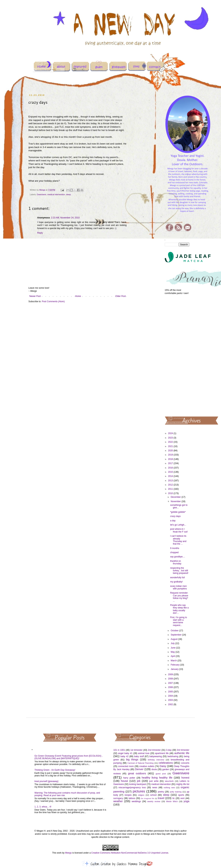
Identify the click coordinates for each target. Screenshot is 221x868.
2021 (171, 446)
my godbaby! (176, 582)
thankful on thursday (176, 562)
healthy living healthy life (157, 778)
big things (132, 760)
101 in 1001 (119, 750)
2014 (171, 476)
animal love (144, 753)
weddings (136, 801)
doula (154, 769)
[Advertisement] (177, 355)
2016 (171, 468)
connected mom (126, 766)
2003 (171, 700)
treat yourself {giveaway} (46, 781)
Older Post (120, 296)
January (175, 669)
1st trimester (136, 750)
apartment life (162, 753)
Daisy (163, 766)
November (176, 501)
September (176, 635)
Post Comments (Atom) (53, 301)
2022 (171, 442)
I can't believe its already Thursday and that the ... (178, 540)
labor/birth (169, 781)
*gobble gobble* (178, 512)
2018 (171, 459)
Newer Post (35, 296)
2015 (171, 472)
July (173, 643)
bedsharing (173, 756)
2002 (171, 704)
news (155, 788)
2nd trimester (154, 750)
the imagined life (148, 798)
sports (181, 795)
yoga (186, 801)
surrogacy (118, 798)
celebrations (166, 763)
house (124, 781)
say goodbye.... (177, 557)
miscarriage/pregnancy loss (132, 788)
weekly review (154, 801)
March (174, 661)
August (174, 639)
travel (161, 798)
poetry (161, 792)
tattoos (132, 798)
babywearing (156, 756)
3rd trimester (183, 750)
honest (185, 778)
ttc (174, 798)
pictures (139, 791)
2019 (171, 455)
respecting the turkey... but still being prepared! (179, 571)
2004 (171, 696)
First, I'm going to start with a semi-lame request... (178, 621)
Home (78, 296)
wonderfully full (177, 578)
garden (166, 769)
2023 (171, 438)
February (175, 665)
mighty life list (183, 784)
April (173, 656)
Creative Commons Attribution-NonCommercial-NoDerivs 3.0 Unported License (130, 853)
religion (141, 795)
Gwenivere (42, 194)
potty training (176, 792)
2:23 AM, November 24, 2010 (65, 218)
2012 (171, 485)
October (175, 631)
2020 (171, 451)
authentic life (182, 753)
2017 (171, 463)
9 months (175, 548)
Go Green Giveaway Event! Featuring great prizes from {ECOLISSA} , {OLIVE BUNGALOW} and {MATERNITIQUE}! (69, 757)
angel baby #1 (125, 753)
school (153, 795)
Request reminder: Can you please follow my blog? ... (179, 597)
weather (118, 801)
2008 (171, 679)
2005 (171, 692)
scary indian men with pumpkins (178, 587)
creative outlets (147, 766)
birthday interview (156, 760)
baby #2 (124, 756)
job (139, 781)
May (173, 652)
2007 (171, 683)
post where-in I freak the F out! (179, 530)
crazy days (175, 516)
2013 (171, 481)
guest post (161, 774)
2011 (171, 489)
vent (182, 798)
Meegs (68, 853)
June (173, 648)
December (176, 497)
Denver (139, 769)
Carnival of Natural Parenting (140, 763)
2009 (171, 674)
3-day (169, 750)
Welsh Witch (172, 801)
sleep (68, 194)
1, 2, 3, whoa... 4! (43, 807)
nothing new (169, 788)
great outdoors (137, 773)
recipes (128, 795)
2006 (171, 687)
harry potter (129, 778)
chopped (174, 552)
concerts (185, 763)
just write (154, 781)
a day (173, 521)
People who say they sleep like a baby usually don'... (179, 609)
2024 (171, 433)
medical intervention (56, 194)
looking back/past (138, 784)
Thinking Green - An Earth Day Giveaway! (55, 770)
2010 (171, 493)
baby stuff (139, 756)
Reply (40, 233)
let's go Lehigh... (178, 525)
